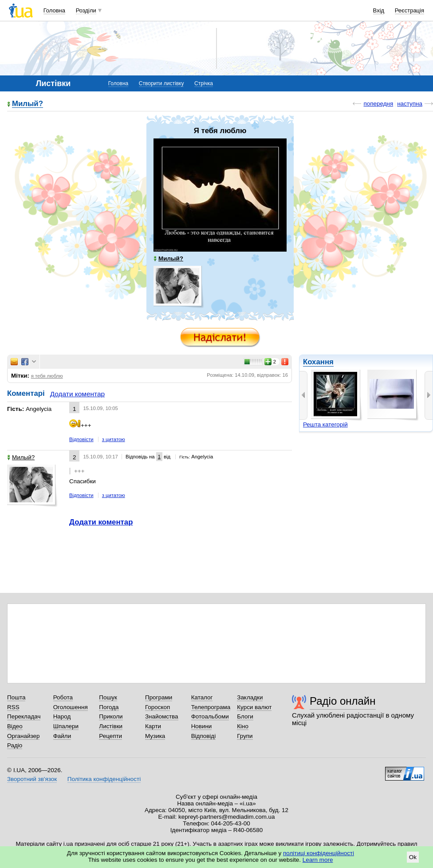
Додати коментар (77, 394)
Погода (109, 707)
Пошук (108, 697)
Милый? (28, 104)
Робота (63, 697)
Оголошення (71, 707)
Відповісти (81, 439)
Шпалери (66, 726)
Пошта (16, 697)
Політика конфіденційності (104, 779)
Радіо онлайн (343, 701)
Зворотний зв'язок (32, 779)
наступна (410, 104)
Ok (413, 857)
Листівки (111, 726)
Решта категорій (325, 424)
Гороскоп (157, 707)
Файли (62, 736)
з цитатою (114, 439)
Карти (153, 726)
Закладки (250, 697)
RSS (13, 707)
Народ (62, 716)
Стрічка (204, 83)
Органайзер (23, 736)
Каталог (202, 697)
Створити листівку (161, 83)
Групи (245, 736)
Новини (202, 726)
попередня (378, 104)
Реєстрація (409, 10)
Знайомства (162, 716)
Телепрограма (211, 707)
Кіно (243, 726)
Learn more (318, 860)
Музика (155, 736)
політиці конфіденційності (319, 853)
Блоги (245, 716)
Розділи (86, 10)
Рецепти (110, 736)
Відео (15, 726)
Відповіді (204, 736)
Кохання (318, 362)
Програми (159, 697)
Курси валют (254, 707)
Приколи (111, 716)
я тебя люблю (47, 376)
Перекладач (24, 716)
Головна (54, 10)
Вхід (379, 10)
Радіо (15, 745)
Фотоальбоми (210, 716)
